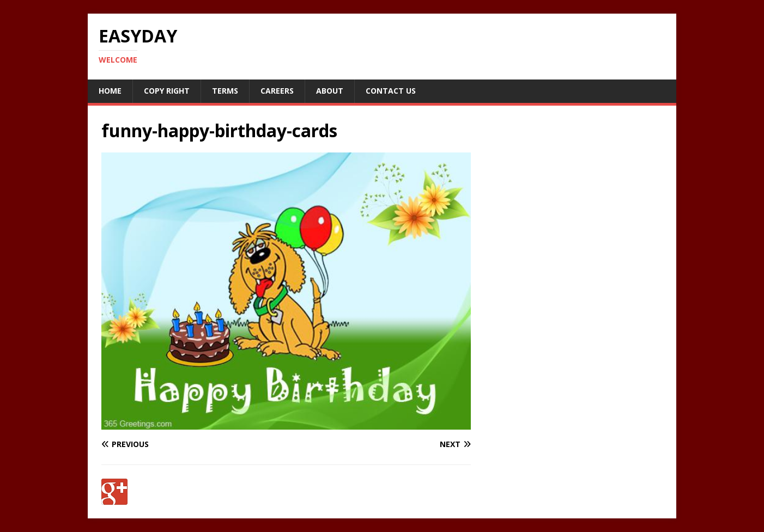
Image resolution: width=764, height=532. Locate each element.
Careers (277, 91)
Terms (225, 91)
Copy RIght (167, 91)
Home (110, 91)
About (330, 91)
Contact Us (391, 91)
